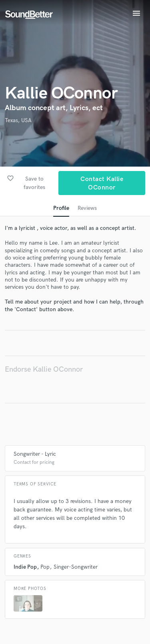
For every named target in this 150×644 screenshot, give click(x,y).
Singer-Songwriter (76, 567)
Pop (45, 567)
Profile (61, 208)
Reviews (87, 208)
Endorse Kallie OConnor (44, 369)
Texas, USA (18, 120)
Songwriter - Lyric (35, 454)
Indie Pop (25, 567)
